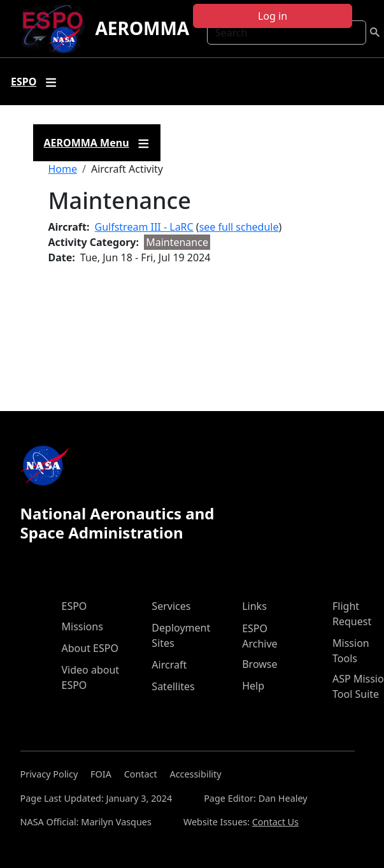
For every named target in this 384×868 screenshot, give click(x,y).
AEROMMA (142, 28)
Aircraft (169, 665)
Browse (260, 664)
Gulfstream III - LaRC (144, 227)
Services (171, 606)
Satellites (173, 686)
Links (254, 606)
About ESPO (90, 648)
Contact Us (275, 822)
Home (63, 169)
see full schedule (239, 227)
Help (253, 686)
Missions (82, 626)
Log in (273, 16)
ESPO (75, 606)
